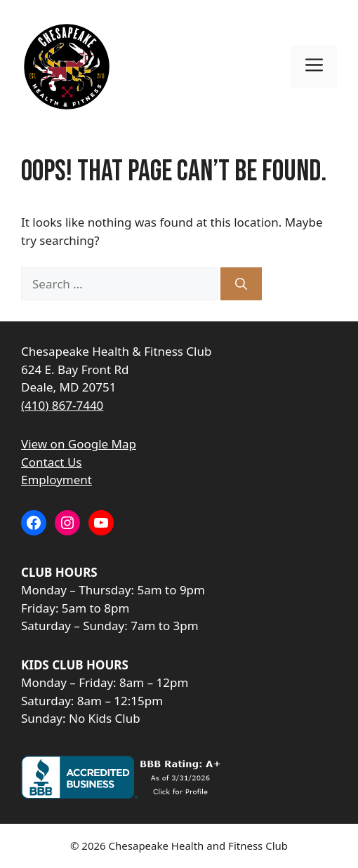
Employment (57, 480)
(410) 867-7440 (62, 405)
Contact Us (52, 462)
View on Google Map (79, 444)
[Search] (241, 284)
